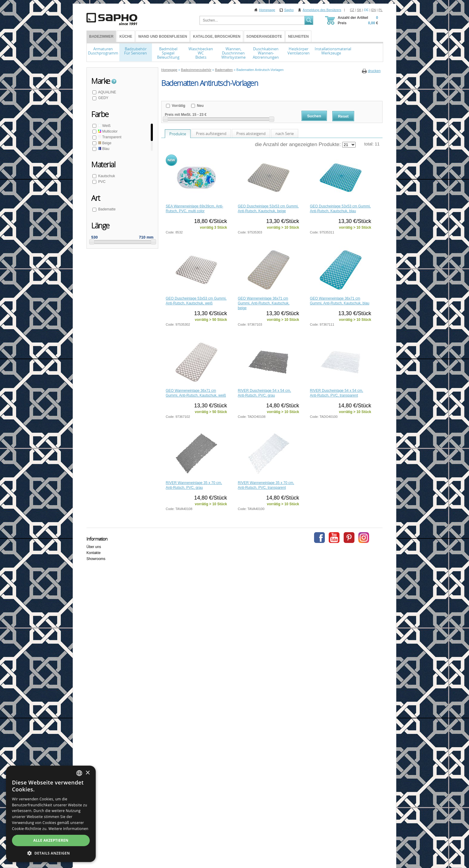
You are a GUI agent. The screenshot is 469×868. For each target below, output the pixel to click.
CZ (352, 10)
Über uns (94, 547)
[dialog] (51, 814)
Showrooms (96, 559)
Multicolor (107, 131)
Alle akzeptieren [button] (51, 840)
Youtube (334, 538)
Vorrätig (178, 106)
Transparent (109, 137)
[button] (51, 853)
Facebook (319, 538)
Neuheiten (298, 37)
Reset (343, 116)
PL (381, 10)
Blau (103, 149)
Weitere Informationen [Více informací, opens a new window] (68, 829)
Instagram (364, 538)
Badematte (106, 209)
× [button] (87, 773)
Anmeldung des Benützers (322, 10)
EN (373, 10)
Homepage (267, 10)
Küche (126, 37)
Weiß (104, 126)
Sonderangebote (264, 37)
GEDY (103, 98)
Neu (200, 106)
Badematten (224, 70)
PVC (101, 182)
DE (366, 10)
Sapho (289, 10)
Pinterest (349, 538)
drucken (374, 71)
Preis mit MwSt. (178, 115)
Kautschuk (106, 176)
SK (359, 10)
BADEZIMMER (101, 37)
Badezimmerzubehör (196, 70)
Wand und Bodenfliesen (163, 37)
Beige (104, 143)
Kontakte (93, 553)
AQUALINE (107, 92)
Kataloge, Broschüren (217, 37)
